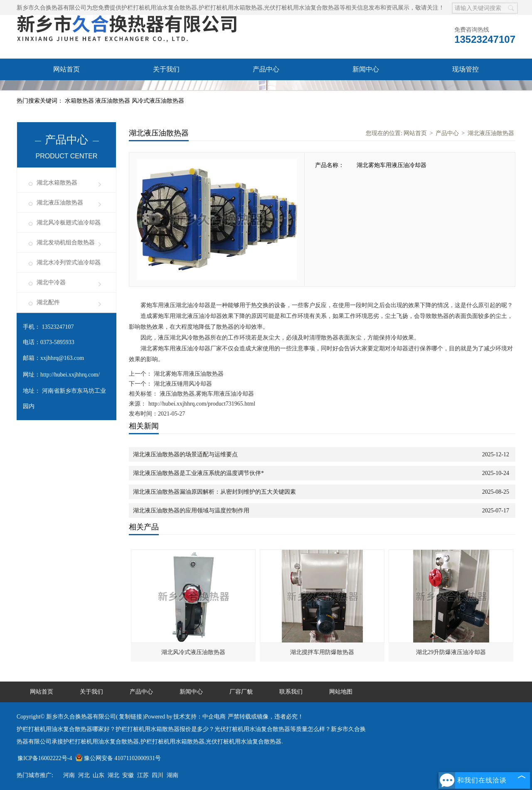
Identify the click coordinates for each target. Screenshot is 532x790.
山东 (99, 775)
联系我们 (166, 91)
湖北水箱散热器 (57, 183)
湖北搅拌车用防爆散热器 (322, 652)
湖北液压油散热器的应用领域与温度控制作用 (191, 511)
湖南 (172, 775)
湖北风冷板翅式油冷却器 (69, 223)
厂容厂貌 (66, 91)
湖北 (113, 775)
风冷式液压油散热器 (158, 101)
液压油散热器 (113, 101)
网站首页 (66, 69)
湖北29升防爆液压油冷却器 (451, 652)
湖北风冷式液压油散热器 (193, 652)
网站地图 (341, 692)
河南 (69, 775)
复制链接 (131, 717)
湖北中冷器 (51, 282)
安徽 (128, 775)
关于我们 (166, 69)
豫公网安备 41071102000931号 (118, 758)
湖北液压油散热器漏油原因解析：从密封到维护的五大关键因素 (214, 492)
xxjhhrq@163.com (62, 358)
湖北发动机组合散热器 (66, 242)
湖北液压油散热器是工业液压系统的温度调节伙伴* (198, 473)
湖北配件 (48, 302)
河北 (84, 775)
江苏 (143, 775)
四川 (158, 775)
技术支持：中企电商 (199, 717)
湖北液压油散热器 (60, 203)
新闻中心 (366, 69)
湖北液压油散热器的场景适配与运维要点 (185, 454)
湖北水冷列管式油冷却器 (69, 262)
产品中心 (266, 69)
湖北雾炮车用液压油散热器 (188, 374)
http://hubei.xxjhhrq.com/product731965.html (202, 404)
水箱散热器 (80, 101)
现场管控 (465, 69)
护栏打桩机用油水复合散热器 (159, 8)
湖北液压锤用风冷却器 (182, 384)
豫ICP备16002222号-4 (45, 758)
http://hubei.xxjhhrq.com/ (70, 375)
